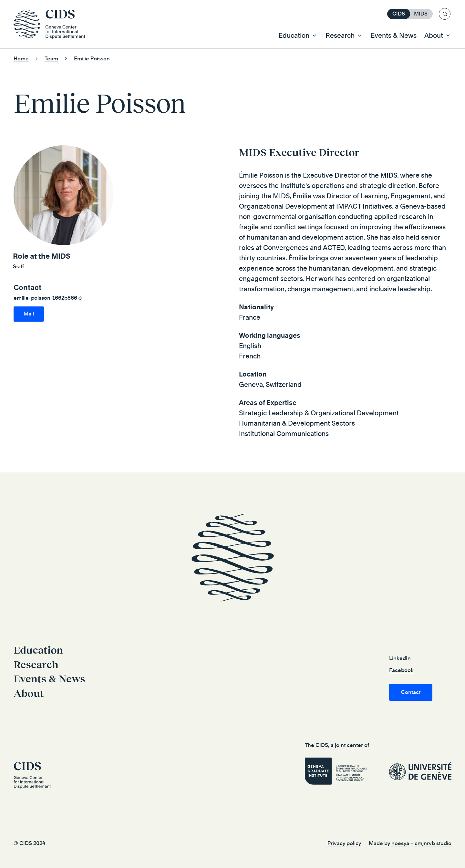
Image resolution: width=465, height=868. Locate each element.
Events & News (394, 36)
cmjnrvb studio (433, 844)
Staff (18, 267)
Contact (411, 692)
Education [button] (294, 36)
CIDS (399, 14)
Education (38, 650)
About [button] (434, 36)
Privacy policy (344, 844)
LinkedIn (400, 659)
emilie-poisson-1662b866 (45, 298)
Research (36, 665)
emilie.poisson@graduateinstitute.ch (29, 314)
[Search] (445, 14)
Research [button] (340, 36)
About (29, 694)
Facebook (401, 671)
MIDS (421, 14)
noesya (400, 844)
